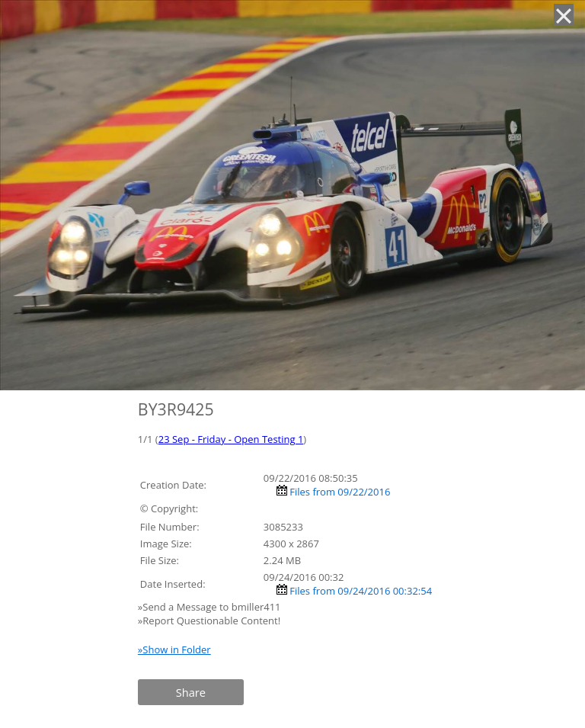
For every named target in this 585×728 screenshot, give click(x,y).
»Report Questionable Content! (209, 621)
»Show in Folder (174, 649)
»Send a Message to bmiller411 (211, 607)
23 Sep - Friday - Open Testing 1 (231, 439)
